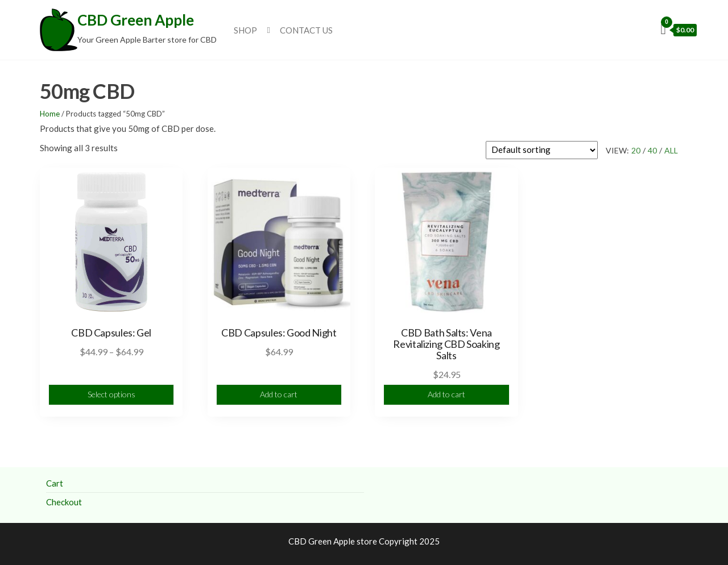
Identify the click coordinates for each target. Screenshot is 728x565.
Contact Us (306, 30)
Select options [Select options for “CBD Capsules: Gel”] (111, 394)
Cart (55, 483)
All (671, 150)
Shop (245, 30)
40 (652, 150)
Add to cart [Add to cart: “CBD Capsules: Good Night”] (279, 394)
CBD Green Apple (136, 20)
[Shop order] (542, 150)
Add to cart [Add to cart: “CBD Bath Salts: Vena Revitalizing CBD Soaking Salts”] (446, 394)
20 (636, 150)
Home (50, 114)
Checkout (64, 502)
